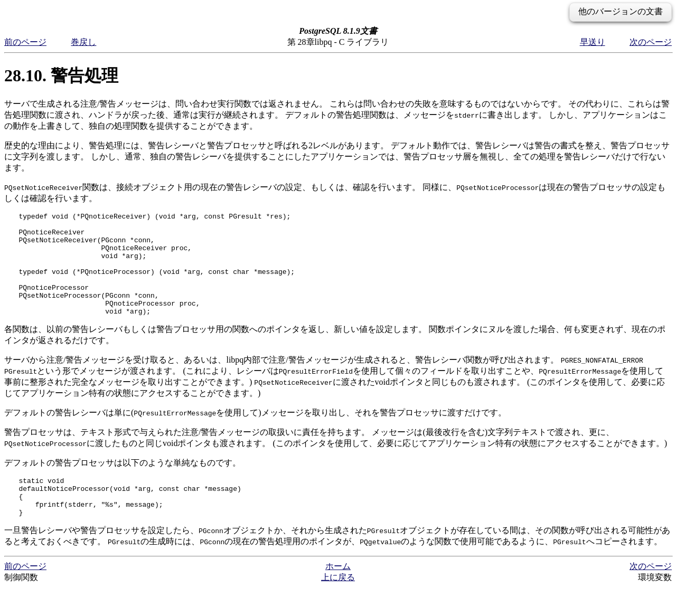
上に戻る (338, 606)
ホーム (338, 595)
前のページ (25, 42)
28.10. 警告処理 (61, 75)
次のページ (651, 42)
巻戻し (83, 42)
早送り (593, 42)
